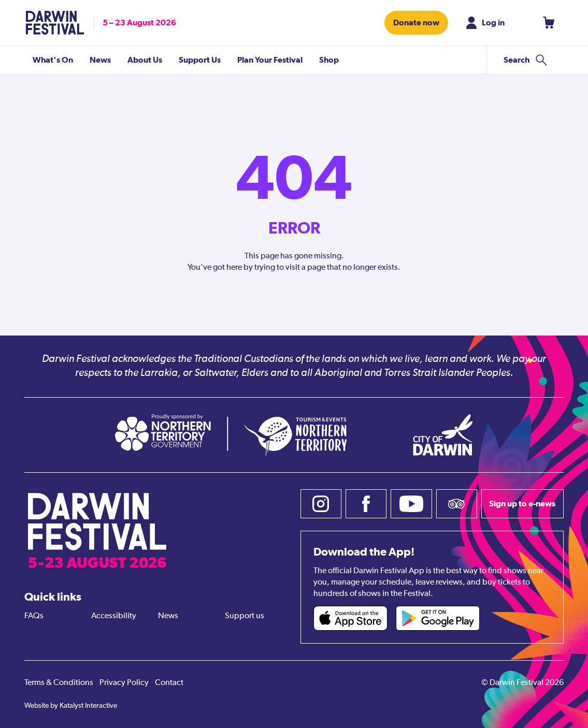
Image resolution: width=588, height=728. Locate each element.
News (168, 616)
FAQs (34, 616)
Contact (169, 683)
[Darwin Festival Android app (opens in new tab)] (438, 618)
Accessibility (114, 616)
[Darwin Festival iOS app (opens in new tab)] (351, 618)
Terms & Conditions (59, 683)
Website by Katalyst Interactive (71, 706)
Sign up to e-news (522, 504)
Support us (245, 616)
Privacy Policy (124, 683)
